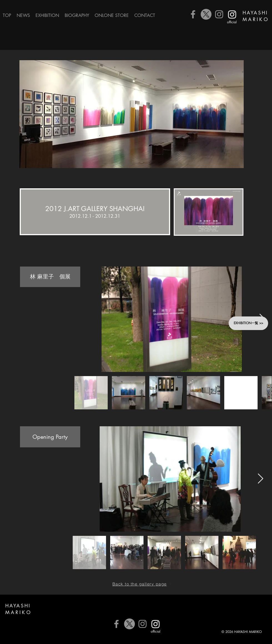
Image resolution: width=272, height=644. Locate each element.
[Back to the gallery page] (142, 584)
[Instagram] (219, 14)
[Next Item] (260, 479)
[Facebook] (193, 14)
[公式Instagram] (232, 14)
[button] (47, 16)
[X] (206, 14)
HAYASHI (255, 13)
